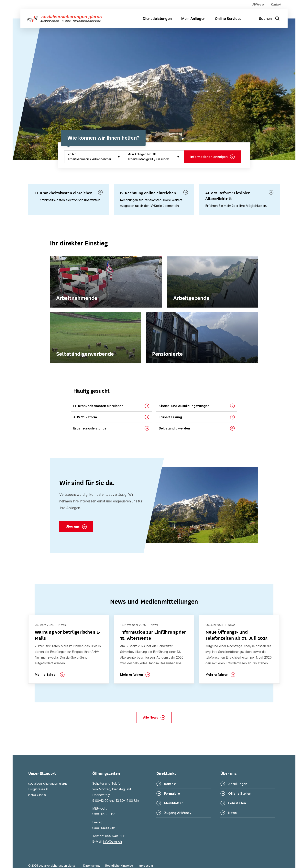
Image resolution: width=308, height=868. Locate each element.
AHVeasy (258, 4)
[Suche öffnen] (272, 18)
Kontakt (276, 4)
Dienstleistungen (157, 19)
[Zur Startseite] (61, 19)
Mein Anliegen (193, 19)
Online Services (228, 19)
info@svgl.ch (113, 841)
